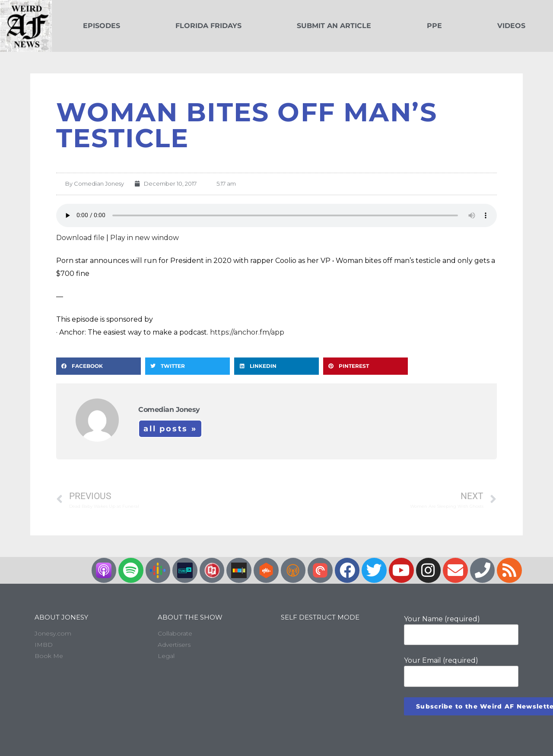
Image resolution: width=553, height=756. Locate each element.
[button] (99, 366)
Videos (511, 26)
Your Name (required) (461, 630)
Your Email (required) (461, 671)
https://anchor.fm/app (247, 332)
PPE (434, 26)
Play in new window (145, 238)
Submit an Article (334, 26)
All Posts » (170, 429)
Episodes (102, 26)
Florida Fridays (208, 26)
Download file (80, 238)
